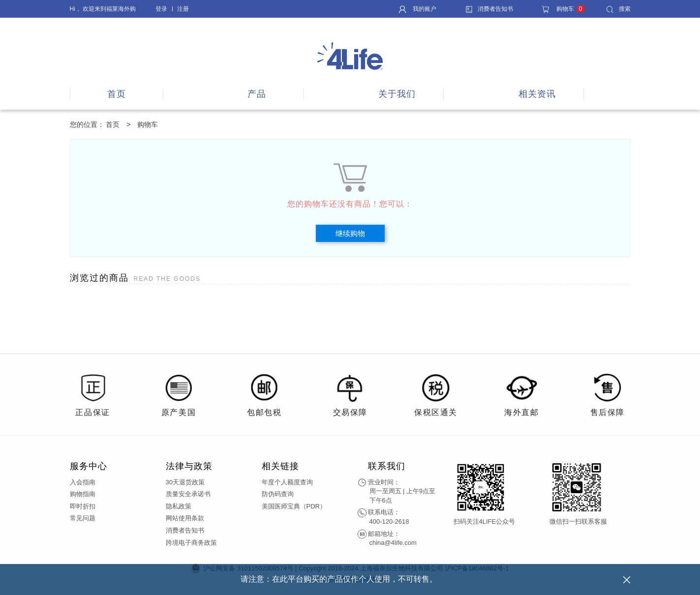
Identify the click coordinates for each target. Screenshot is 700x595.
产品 (257, 94)
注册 (183, 9)
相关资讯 (537, 94)
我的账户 (417, 9)
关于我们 (397, 94)
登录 (161, 9)
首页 (117, 94)
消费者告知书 (489, 9)
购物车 (563, 9)
